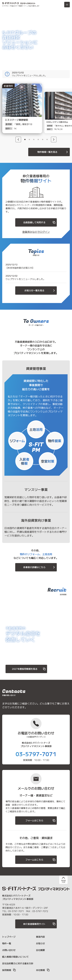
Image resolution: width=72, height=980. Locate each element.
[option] (19, 113)
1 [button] (25, 139)
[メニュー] (67, 5)
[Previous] (18, 139)
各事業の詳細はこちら (39, 567)
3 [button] (34, 139)
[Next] (54, 139)
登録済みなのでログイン (36, 232)
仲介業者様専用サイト (39, 924)
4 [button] (38, 139)
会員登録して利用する (39, 222)
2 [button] (29, 139)
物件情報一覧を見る (53, 152)
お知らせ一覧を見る (40, 290)
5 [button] (43, 139)
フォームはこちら (41, 820)
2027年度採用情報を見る (29, 669)
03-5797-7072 (40, 911)
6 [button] (47, 139)
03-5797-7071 (36, 754)
